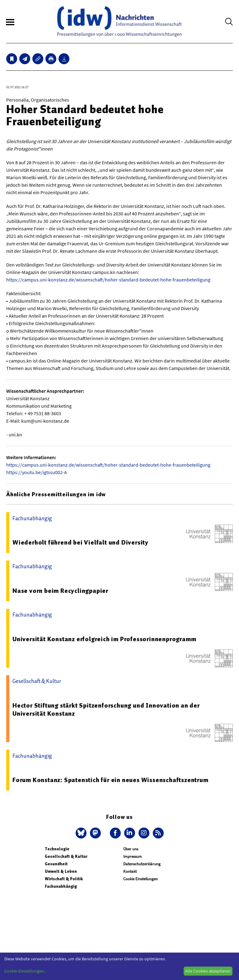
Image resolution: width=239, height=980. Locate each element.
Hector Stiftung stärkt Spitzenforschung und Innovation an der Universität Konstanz (106, 709)
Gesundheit (56, 864)
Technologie (57, 849)
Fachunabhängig (61, 886)
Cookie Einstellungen (141, 879)
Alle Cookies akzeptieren (208, 971)
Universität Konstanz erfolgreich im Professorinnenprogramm (104, 639)
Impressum (133, 856)
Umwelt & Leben (61, 871)
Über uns (131, 849)
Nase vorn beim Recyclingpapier (60, 591)
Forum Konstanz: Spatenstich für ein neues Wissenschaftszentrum (110, 780)
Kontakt (130, 871)
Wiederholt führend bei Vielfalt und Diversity (80, 542)
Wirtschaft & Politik (64, 879)
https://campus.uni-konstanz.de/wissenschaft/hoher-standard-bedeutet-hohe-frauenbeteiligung (108, 280)
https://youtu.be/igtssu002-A (37, 472)
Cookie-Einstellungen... (26, 971)
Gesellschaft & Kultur (66, 856)
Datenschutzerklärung (142, 864)
